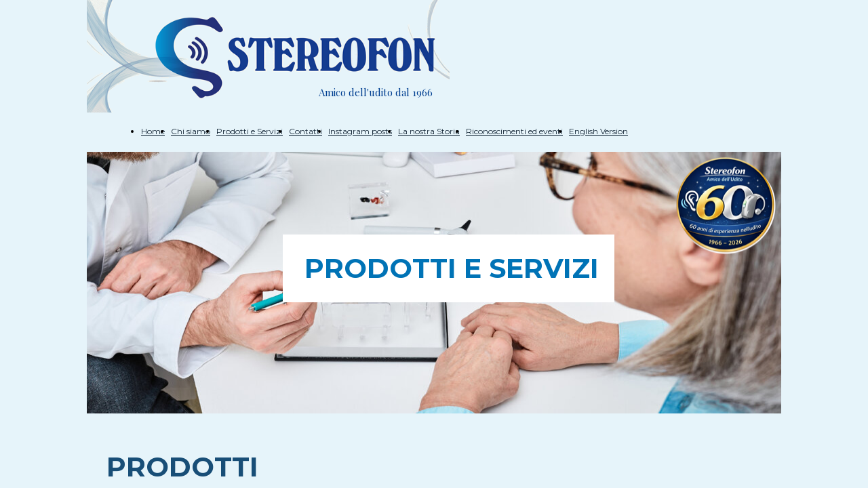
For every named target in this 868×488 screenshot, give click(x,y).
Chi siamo (191, 131)
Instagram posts (360, 131)
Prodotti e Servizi (250, 131)
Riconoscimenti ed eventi (514, 131)
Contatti (305, 131)
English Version (598, 131)
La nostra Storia (429, 131)
